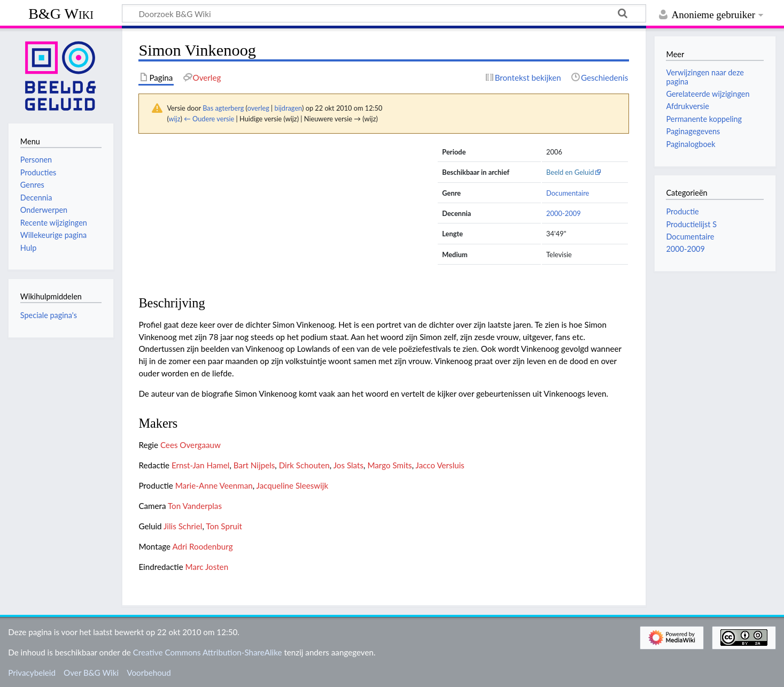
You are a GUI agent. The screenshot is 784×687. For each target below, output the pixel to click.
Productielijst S (691, 224)
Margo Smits (389, 465)
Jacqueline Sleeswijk (293, 485)
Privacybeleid (32, 673)
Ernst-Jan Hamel (200, 465)
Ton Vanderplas (195, 506)
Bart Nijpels (254, 465)
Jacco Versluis (440, 465)
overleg (258, 108)
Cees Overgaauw (191, 445)
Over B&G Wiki (91, 673)
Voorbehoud (149, 673)
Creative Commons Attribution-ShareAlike (208, 652)
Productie (682, 211)
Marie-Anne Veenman (214, 485)
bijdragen (288, 108)
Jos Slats (348, 465)
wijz (175, 119)
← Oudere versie (209, 119)
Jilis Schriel (183, 526)
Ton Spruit (224, 526)
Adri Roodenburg (202, 546)
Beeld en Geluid (570, 172)
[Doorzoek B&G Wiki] (384, 13)
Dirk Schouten (304, 465)
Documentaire (568, 193)
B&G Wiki (61, 14)
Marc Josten (207, 567)
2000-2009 (564, 213)
